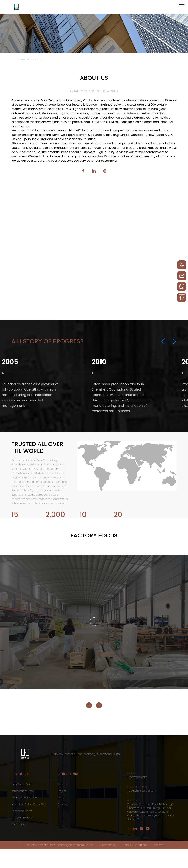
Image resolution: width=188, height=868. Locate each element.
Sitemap (159, 845)
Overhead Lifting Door (25, 798)
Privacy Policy (108, 845)
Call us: (132, 773)
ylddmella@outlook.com (142, 791)
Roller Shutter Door (22, 791)
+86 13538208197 (137, 777)
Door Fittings (19, 824)
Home (22, 59)
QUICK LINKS (69, 774)
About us (63, 784)
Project (62, 791)
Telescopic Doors (22, 811)
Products (21, 774)
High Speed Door (22, 784)
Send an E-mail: (138, 787)
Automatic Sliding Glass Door (29, 804)
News (61, 798)
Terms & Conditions (135, 845)
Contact (63, 804)
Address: (133, 800)
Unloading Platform (23, 818)
